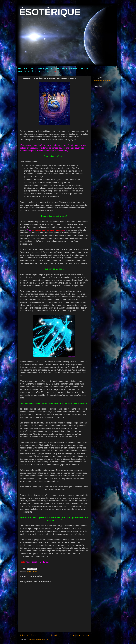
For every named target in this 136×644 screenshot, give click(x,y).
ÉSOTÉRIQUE (50, 12)
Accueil (54, 635)
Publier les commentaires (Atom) (39, 640)
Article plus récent (28, 635)
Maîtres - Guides (32, 571)
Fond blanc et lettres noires (102, 81)
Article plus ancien (81, 635)
